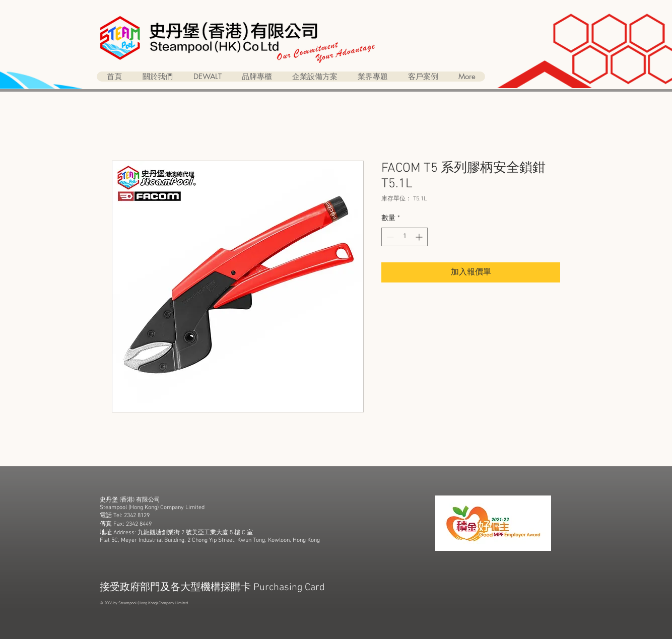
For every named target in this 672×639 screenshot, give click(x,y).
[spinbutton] (405, 237)
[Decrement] (389, 237)
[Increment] (420, 237)
